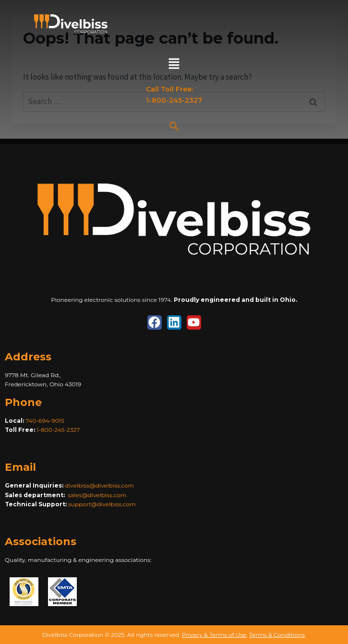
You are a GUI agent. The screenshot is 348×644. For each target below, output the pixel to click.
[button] (174, 64)
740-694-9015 (45, 421)
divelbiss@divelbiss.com (99, 485)
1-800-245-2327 (58, 430)
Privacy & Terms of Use (214, 635)
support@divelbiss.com (102, 504)
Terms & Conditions (277, 635)
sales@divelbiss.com (97, 495)
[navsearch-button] (174, 127)
